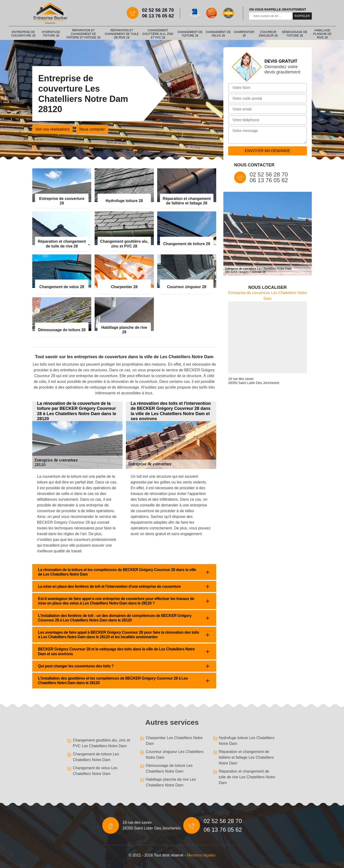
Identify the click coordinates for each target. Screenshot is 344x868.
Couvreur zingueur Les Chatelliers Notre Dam (175, 755)
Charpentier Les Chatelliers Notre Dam (174, 741)
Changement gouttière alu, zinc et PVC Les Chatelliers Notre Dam (101, 743)
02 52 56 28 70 (158, 10)
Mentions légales (201, 855)
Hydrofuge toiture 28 (51, 34)
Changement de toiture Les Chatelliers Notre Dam (96, 757)
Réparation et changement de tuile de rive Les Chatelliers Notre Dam (247, 777)
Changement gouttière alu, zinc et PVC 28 (158, 34)
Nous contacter (92, 129)
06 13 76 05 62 (158, 16)
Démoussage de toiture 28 (295, 34)
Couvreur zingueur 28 (268, 34)
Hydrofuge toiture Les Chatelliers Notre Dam (247, 741)
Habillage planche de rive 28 (322, 34)
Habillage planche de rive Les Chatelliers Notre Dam (171, 782)
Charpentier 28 (244, 34)
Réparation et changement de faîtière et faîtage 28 (83, 34)
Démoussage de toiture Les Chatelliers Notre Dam (169, 768)
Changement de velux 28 (218, 34)
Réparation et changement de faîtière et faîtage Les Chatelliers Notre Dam (246, 757)
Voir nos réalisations (52, 129)
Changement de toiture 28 (190, 34)
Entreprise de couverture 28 (23, 34)
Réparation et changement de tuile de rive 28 (122, 34)
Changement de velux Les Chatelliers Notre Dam (95, 771)
